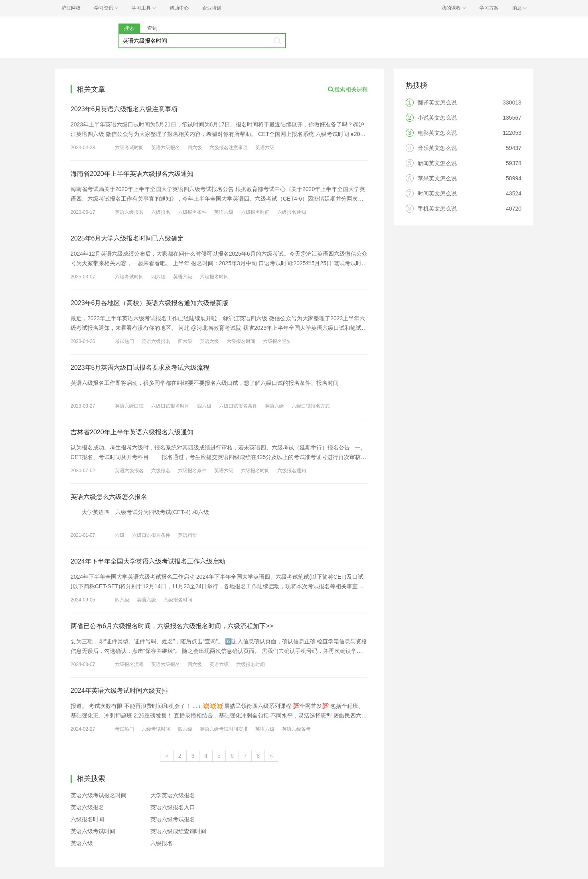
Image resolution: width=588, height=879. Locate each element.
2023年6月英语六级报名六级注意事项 (124, 109)
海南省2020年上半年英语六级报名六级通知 (132, 174)
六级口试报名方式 (311, 406)
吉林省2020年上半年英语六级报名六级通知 (132, 432)
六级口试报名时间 (170, 406)
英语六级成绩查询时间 (178, 831)
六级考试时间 (129, 148)
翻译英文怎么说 (437, 102)
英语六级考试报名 (173, 819)
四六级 (195, 148)
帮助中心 (179, 8)
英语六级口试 (129, 406)
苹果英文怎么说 (437, 178)
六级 (120, 535)
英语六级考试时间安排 (224, 729)
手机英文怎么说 (437, 209)
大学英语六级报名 (173, 795)
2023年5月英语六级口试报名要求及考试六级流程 (140, 368)
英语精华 (187, 535)
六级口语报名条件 (151, 535)
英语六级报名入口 (173, 807)
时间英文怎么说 (437, 193)
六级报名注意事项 (229, 148)
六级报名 (161, 212)
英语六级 (265, 148)
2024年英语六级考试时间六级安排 (119, 691)
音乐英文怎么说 (437, 148)
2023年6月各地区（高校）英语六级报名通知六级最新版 (150, 303)
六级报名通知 (292, 212)
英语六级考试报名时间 (99, 795)
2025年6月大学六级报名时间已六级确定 (127, 238)
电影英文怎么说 (437, 133)
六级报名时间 (255, 212)
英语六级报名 (166, 148)
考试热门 (124, 341)
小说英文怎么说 (437, 118)
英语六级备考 (296, 729)
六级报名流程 (129, 664)
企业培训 (212, 8)
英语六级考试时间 (93, 831)
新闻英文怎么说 (437, 163)
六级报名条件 (192, 212)
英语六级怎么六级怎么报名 (109, 497)
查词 (152, 28)
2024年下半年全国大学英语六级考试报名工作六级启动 (148, 561)
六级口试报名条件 (238, 406)
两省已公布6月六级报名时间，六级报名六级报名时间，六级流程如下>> (172, 626)
